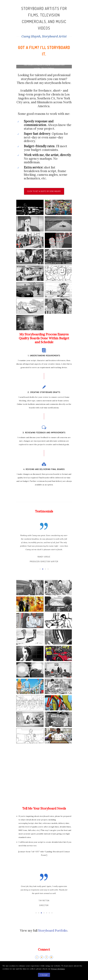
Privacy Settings (58, 969)
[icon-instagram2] (51, 957)
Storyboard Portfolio (53, 931)
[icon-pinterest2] (47, 957)
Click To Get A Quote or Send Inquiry (44, 191)
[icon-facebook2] (37, 957)
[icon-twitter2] (42, 957)
